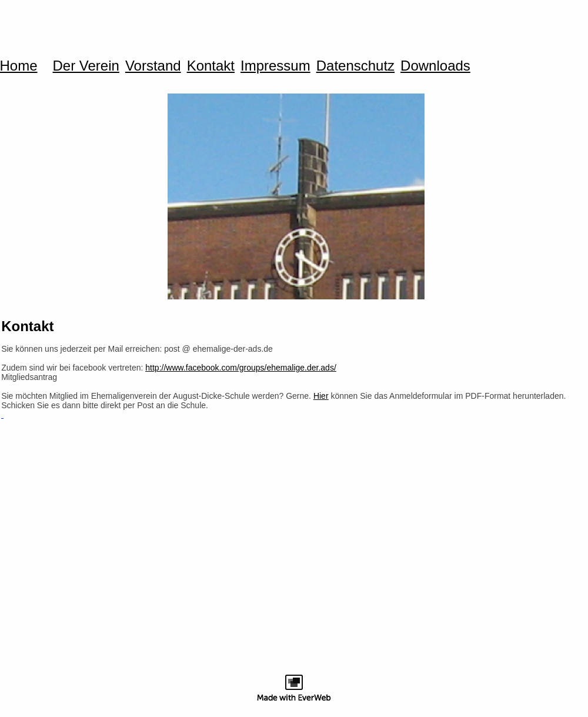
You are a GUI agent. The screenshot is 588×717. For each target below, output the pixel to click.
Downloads (435, 66)
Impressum (275, 66)
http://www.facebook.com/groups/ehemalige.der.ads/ (241, 368)
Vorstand (153, 66)
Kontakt (211, 66)
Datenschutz (355, 66)
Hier (321, 396)
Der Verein (86, 66)
